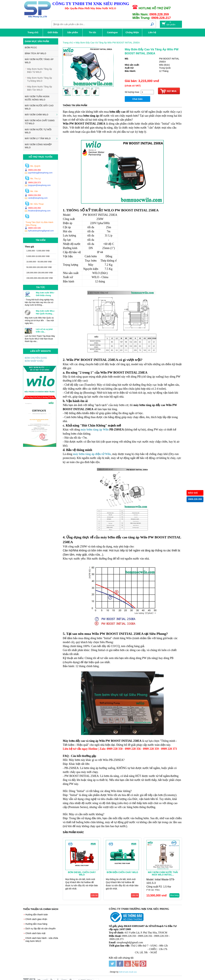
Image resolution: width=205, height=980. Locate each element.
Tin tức (92, 32)
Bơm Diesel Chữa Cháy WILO (82, 873)
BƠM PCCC (31, 48)
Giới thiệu (53, 32)
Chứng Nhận (132, 32)
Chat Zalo (137, 99)
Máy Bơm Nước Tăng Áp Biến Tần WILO (40, 88)
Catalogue (112, 32)
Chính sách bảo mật (35, 933)
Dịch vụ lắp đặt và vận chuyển (41, 929)
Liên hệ (152, 32)
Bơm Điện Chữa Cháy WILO (122, 872)
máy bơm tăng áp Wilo (95, 430)
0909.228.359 (195, 499)
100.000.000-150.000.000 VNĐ (40, 273)
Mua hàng (174, 895)
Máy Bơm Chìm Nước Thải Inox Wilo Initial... (163, 873)
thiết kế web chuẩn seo (128, 968)
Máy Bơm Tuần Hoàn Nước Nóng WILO (37, 98)
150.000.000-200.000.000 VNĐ (40, 278)
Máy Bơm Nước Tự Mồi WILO (38, 131)
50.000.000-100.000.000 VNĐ (39, 267)
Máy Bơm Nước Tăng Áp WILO (39, 61)
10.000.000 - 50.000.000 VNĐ (39, 262)
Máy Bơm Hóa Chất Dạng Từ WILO (40, 122)
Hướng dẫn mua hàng (36, 924)
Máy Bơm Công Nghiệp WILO (38, 146)
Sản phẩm (73, 32)
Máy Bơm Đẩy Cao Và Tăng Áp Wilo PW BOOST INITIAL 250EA (108, 43)
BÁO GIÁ (193, 493)
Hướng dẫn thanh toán (37, 915)
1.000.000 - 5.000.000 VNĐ (38, 251)
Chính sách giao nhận (36, 919)
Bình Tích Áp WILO (35, 53)
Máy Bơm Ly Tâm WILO (38, 138)
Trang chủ (33, 32)
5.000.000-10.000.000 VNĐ (38, 256)
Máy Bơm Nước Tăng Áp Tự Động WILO (40, 79)
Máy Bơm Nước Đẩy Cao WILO (39, 107)
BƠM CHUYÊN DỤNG (36, 358)
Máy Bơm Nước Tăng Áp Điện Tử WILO (40, 71)
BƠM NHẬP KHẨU (34, 361)
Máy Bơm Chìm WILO (37, 115)
